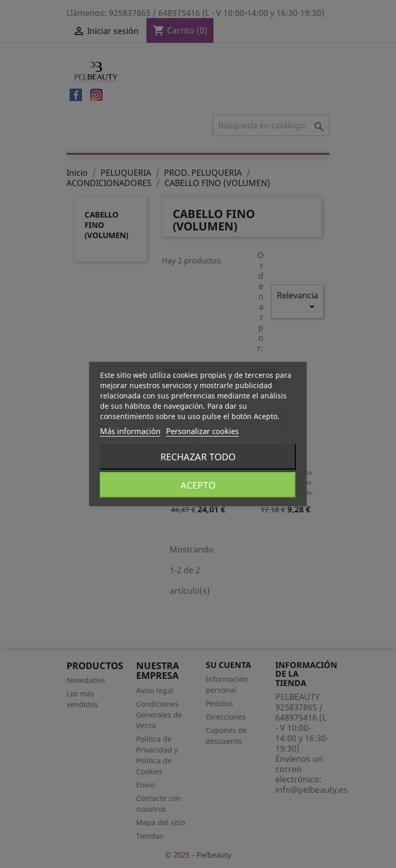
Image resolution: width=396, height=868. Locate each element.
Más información (130, 431)
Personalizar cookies (202, 431)
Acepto (198, 485)
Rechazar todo (198, 457)
